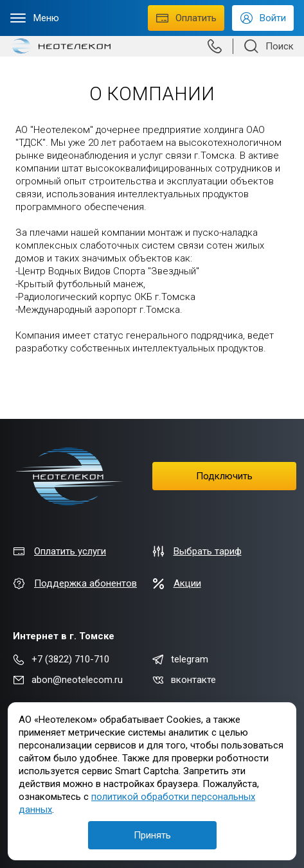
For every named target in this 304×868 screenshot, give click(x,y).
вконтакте (184, 680)
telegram (180, 659)
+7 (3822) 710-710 (61, 659)
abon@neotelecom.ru (68, 680)
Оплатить (186, 18)
